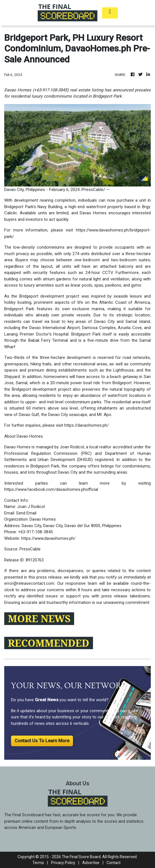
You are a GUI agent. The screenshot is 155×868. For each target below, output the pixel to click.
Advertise (91, 863)
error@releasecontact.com (29, 583)
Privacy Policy (63, 863)
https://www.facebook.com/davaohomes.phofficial (51, 489)
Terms (38, 863)
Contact (114, 863)
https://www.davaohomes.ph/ (48, 538)
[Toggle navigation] (110, 13)
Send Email (26, 513)
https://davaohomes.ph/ (87, 425)
